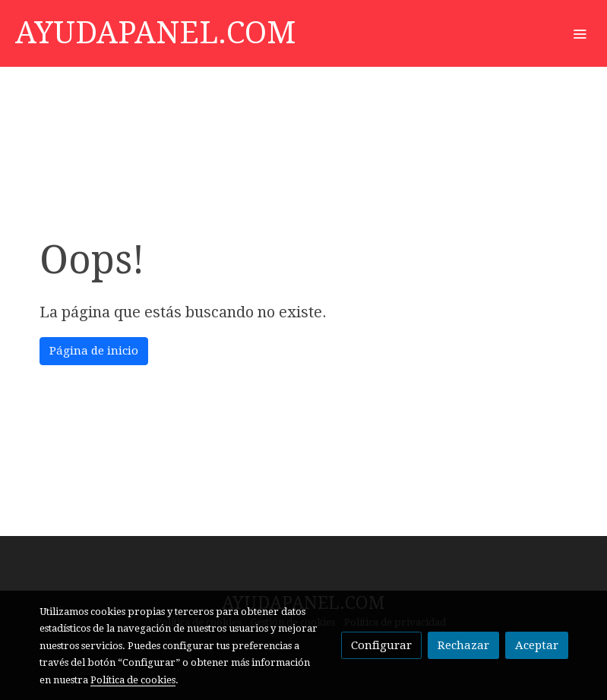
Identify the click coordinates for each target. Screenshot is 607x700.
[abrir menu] (580, 33)
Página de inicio (94, 351)
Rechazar (463, 645)
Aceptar (537, 645)
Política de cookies (133, 680)
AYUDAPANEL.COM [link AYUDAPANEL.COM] (156, 33)
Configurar (381, 645)
